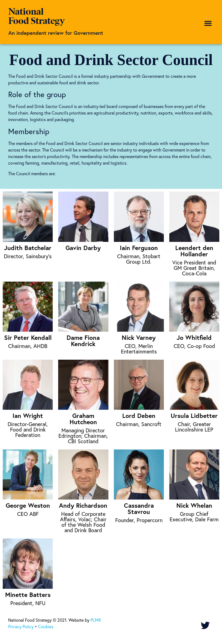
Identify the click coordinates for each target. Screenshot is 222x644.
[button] (208, 23)
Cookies (46, 626)
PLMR (96, 620)
